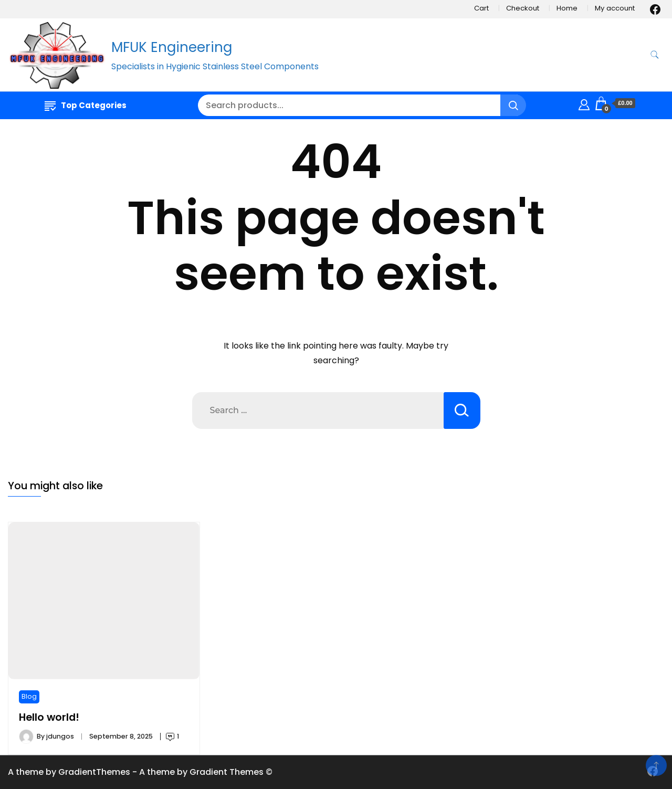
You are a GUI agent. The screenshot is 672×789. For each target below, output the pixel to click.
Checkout (523, 8)
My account (615, 8)
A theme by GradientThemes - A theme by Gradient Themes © (140, 772)
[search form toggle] (655, 55)
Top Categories (86, 105)
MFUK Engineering (172, 47)
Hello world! (49, 717)
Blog (29, 696)
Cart (481, 8)
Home (567, 8)
